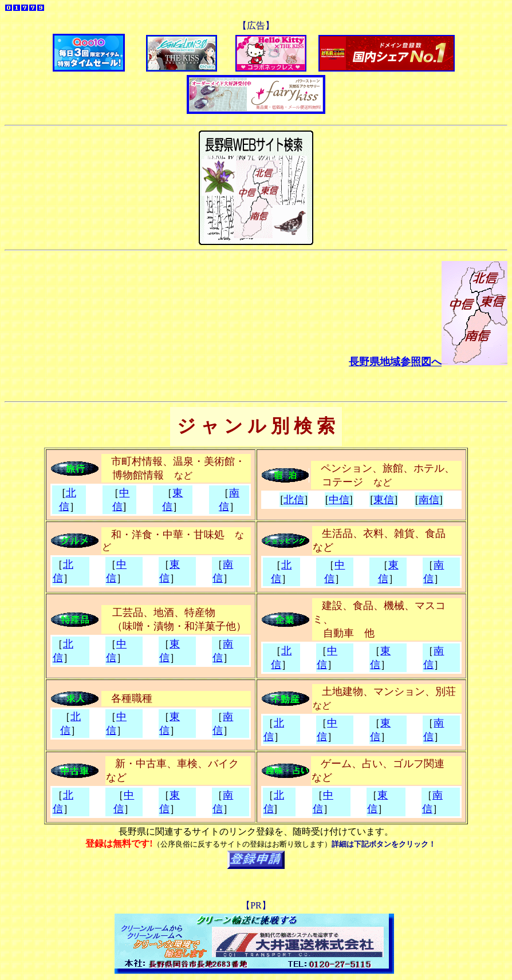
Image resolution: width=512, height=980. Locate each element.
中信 (339, 500)
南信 (429, 500)
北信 (294, 500)
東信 (384, 500)
